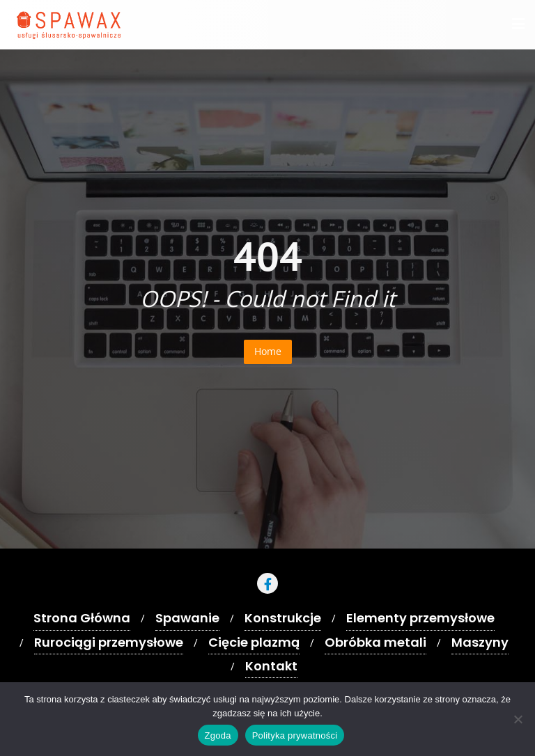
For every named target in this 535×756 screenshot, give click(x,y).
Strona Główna (82, 618)
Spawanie (187, 618)
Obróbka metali (375, 642)
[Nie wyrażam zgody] (518, 719)
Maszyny (480, 642)
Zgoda (218, 735)
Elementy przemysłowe (420, 618)
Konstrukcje (283, 618)
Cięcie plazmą (254, 642)
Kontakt (271, 666)
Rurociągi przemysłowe (109, 642)
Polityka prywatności (295, 735)
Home (268, 351)
